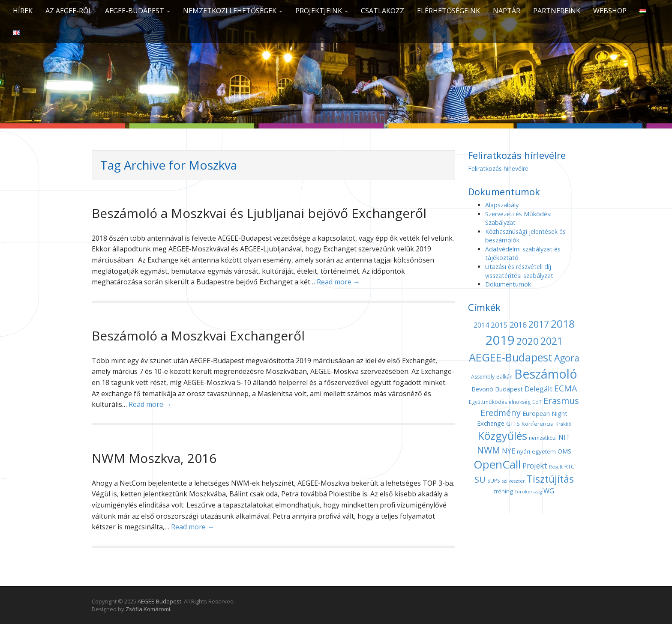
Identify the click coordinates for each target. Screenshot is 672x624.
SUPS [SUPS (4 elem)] (494, 481)
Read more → (338, 282)
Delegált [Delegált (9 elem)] (538, 389)
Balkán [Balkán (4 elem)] (504, 377)
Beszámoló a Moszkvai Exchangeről (198, 336)
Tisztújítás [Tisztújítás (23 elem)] (550, 479)
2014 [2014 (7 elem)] (481, 325)
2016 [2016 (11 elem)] (518, 325)
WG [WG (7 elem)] (549, 491)
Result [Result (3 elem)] (556, 467)
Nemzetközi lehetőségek (233, 11)
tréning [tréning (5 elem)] (504, 491)
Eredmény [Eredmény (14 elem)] (501, 413)
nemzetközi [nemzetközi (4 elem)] (543, 438)
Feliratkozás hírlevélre (498, 169)
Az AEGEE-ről (69, 11)
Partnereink (557, 11)
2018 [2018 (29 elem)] (563, 324)
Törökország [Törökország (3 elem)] (528, 492)
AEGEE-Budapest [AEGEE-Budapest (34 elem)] (511, 357)
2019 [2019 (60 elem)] (500, 340)
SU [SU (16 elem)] (480, 479)
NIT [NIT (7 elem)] (564, 437)
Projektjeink (322, 11)
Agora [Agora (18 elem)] (567, 358)
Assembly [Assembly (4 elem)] (483, 377)
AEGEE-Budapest (138, 11)
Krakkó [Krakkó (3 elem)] (563, 424)
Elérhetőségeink (448, 11)
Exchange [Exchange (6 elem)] (491, 423)
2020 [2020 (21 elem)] (528, 341)
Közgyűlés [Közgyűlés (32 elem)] (502, 436)
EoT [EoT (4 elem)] (537, 402)
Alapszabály (502, 205)
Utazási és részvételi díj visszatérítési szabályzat (519, 271)
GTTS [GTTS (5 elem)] (513, 424)
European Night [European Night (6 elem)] (545, 413)
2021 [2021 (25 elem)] (552, 341)
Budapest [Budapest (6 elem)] (509, 389)
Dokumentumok (508, 284)
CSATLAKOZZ (382, 11)
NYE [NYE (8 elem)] (508, 451)
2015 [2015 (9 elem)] (499, 325)
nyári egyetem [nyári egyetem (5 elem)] (536, 451)
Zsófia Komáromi (148, 609)
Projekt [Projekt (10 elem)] (535, 466)
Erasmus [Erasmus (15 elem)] (561, 401)
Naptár (507, 11)
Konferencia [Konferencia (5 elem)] (538, 424)
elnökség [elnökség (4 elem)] (520, 402)
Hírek (23, 11)
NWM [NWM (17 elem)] (489, 450)
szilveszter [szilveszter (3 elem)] (513, 481)
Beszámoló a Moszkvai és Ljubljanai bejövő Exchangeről (259, 213)
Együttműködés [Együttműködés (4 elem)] (488, 402)
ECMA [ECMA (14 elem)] (565, 388)
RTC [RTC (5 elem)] (570, 466)
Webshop (610, 11)
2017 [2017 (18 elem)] (539, 324)
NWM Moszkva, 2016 (154, 458)
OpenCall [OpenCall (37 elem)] (497, 464)
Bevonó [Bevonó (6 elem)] (482, 389)
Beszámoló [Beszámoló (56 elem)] (546, 374)
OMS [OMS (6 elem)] (564, 451)
